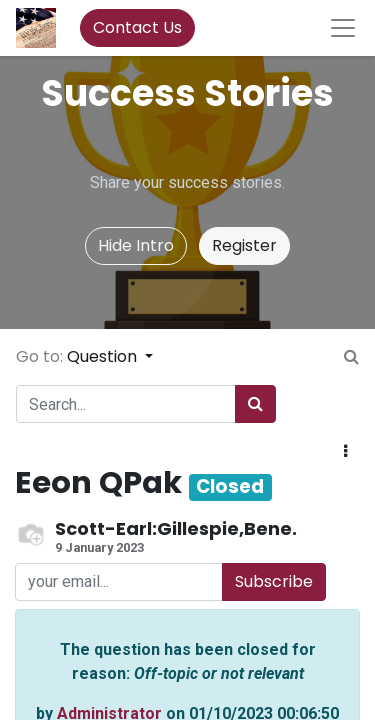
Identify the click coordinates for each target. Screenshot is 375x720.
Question (104, 356)
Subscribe (274, 581)
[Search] (255, 404)
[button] (345, 452)
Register (244, 245)
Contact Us (137, 27)
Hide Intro (136, 245)
